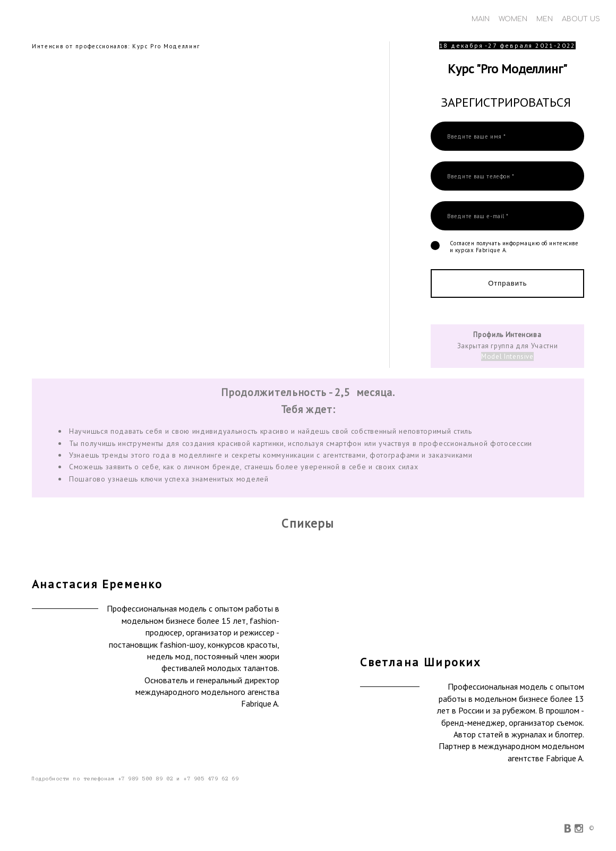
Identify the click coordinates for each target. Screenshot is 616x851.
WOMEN (513, 19)
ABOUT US (581, 19)
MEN (545, 19)
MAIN (481, 19)
